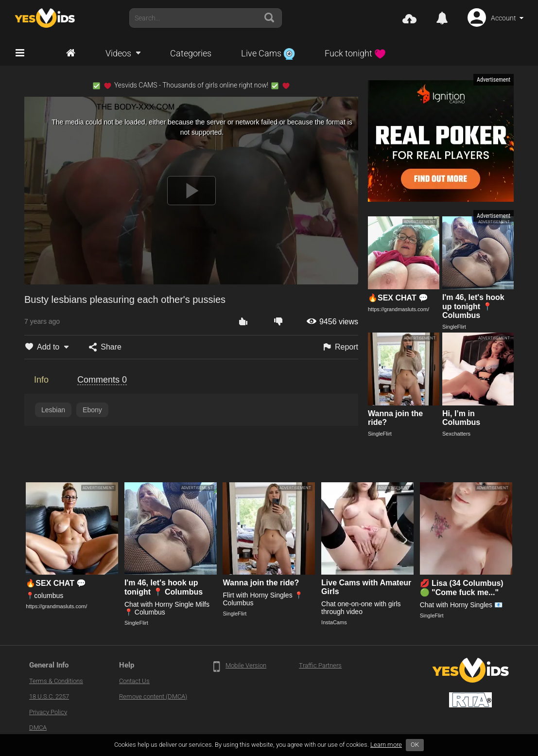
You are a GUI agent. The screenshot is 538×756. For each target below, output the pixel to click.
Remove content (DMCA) (153, 696)
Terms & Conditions (56, 681)
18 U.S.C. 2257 (49, 696)
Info (41, 380)
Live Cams (268, 53)
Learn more (386, 745)
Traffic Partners (320, 665)
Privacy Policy (48, 712)
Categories (191, 53)
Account (503, 18)
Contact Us (134, 681)
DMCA (38, 728)
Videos (118, 53)
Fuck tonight (355, 53)
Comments (102, 380)
